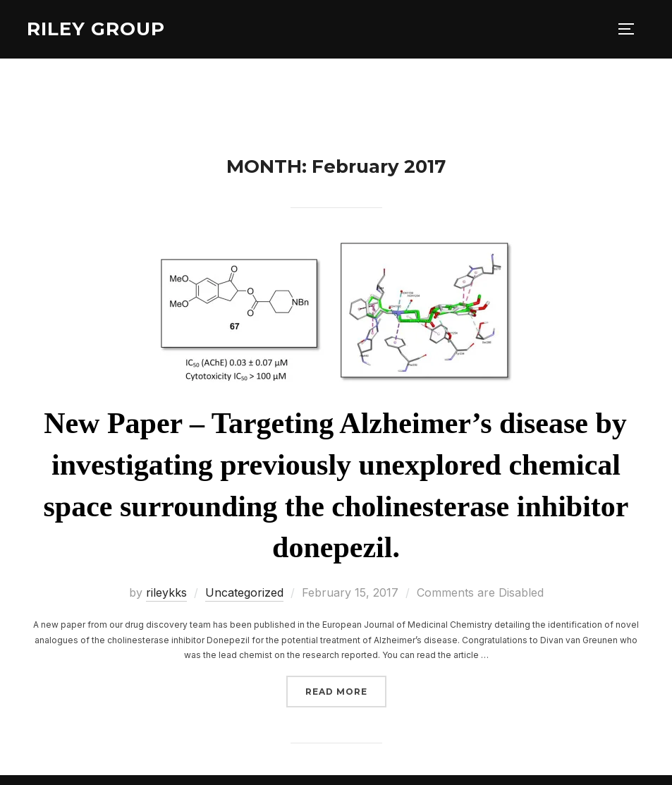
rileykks (166, 592)
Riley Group (96, 29)
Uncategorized (244, 592)
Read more (346, 690)
